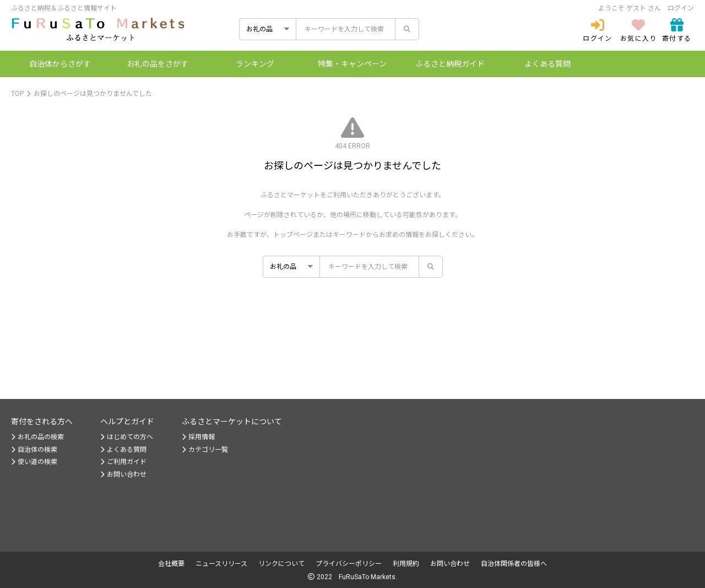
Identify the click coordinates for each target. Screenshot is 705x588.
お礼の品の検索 (37, 437)
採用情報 (198, 437)
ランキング (255, 64)
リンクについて (281, 564)
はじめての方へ (127, 437)
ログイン (681, 8)
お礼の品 (158, 64)
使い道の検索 (34, 462)
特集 (352, 64)
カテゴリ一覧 (205, 450)
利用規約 (406, 564)
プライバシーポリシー (349, 564)
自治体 (60, 64)
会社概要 (171, 564)
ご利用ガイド (123, 462)
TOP (17, 94)
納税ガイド (450, 64)
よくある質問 (547, 64)
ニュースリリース (221, 564)
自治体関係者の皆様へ (514, 564)
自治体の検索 (34, 450)
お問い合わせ (123, 474)
